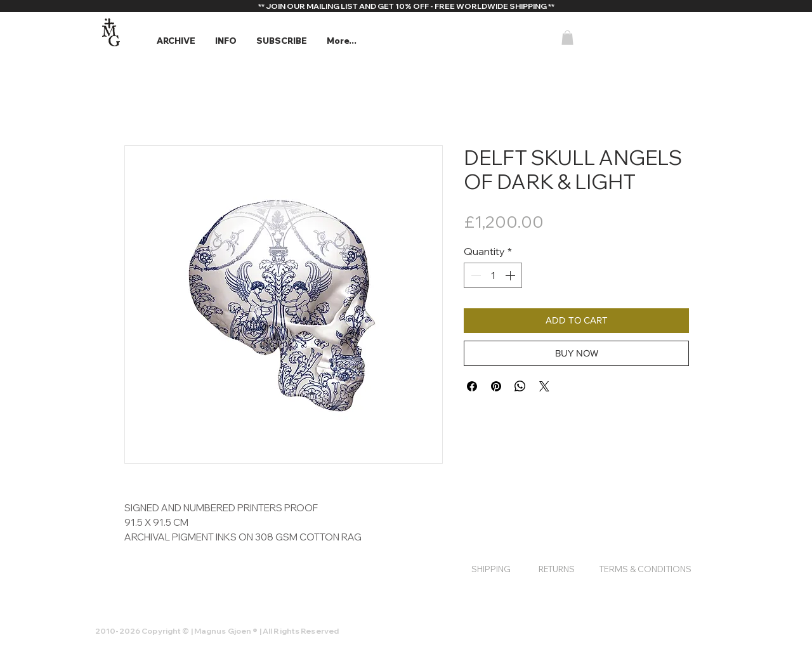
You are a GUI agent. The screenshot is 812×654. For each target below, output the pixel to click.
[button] (176, 41)
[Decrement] (475, 275)
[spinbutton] (493, 275)
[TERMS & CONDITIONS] (645, 569)
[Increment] (511, 275)
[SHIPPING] (491, 569)
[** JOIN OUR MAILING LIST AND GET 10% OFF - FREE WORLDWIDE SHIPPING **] (406, 6)
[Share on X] (544, 386)
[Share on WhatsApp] (520, 386)
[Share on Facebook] (472, 386)
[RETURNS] (556, 569)
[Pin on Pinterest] (496, 386)
